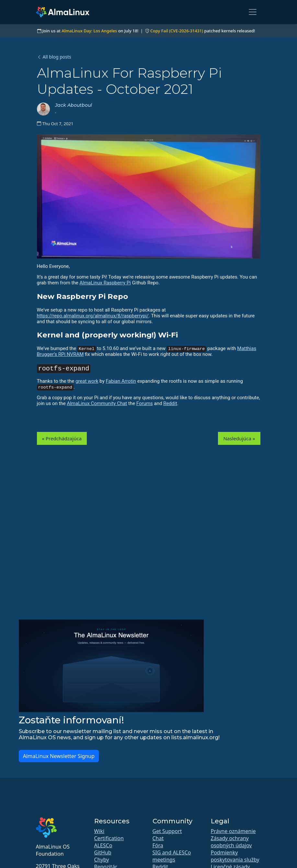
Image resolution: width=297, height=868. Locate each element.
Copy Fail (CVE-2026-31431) (177, 31)
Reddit (170, 403)
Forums (145, 403)
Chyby (102, 860)
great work (87, 381)
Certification (109, 838)
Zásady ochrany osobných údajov (231, 842)
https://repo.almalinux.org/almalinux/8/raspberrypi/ (93, 316)
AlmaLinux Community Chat (97, 403)
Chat (158, 838)
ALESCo (103, 845)
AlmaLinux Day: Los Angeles (89, 31)
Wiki (99, 831)
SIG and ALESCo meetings (172, 856)
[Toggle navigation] (253, 12)
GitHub (103, 852)
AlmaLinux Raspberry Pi (105, 283)
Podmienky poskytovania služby (235, 856)
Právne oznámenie (233, 831)
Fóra (158, 845)
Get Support (167, 831)
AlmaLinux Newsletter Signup (59, 756)
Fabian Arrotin (121, 381)
